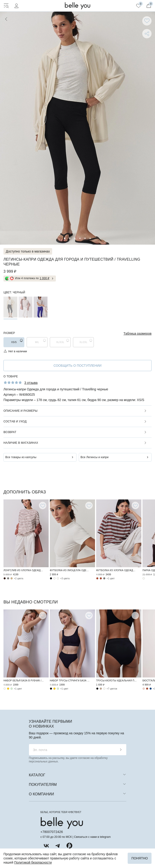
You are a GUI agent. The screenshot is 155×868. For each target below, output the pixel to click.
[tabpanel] (77, 128)
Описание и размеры (21, 411)
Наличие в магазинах (21, 443)
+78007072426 (52, 832)
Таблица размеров (138, 334)
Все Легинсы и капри (95, 457)
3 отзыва (31, 383)
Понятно (140, 858)
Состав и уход (15, 421)
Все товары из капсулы (21, 457)
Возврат (10, 432)
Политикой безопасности (33, 862)
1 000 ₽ (44, 278)
